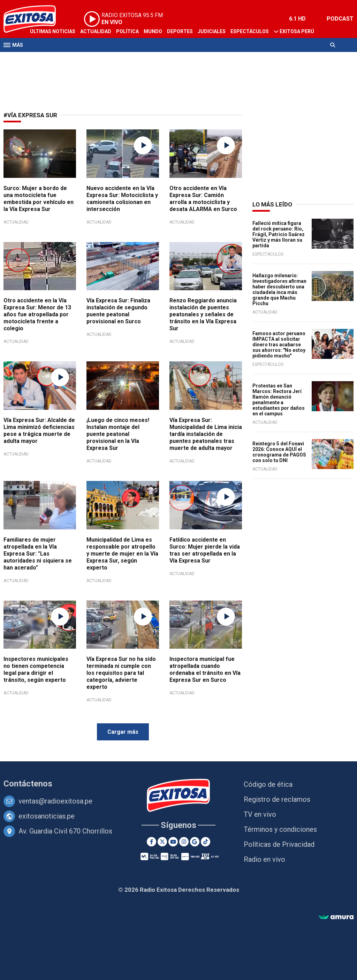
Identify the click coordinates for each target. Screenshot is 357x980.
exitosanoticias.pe (47, 816)
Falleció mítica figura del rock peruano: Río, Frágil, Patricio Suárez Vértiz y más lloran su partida (279, 234)
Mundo (153, 31)
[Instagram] (184, 842)
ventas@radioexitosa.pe (55, 801)
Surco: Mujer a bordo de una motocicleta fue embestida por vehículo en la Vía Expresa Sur (39, 199)
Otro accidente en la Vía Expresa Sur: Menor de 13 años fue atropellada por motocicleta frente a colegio (37, 314)
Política (127, 31)
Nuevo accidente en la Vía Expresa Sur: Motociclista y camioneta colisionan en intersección (122, 199)
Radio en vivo (264, 859)
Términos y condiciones (280, 829)
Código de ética (268, 784)
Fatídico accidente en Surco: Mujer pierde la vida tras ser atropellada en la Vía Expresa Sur (205, 550)
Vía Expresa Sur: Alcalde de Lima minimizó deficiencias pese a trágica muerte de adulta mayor (39, 431)
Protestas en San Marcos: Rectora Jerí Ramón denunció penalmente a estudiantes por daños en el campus (279, 400)
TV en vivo (260, 814)
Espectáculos (250, 31)
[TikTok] (206, 842)
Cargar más (123, 732)
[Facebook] (151, 842)
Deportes (180, 31)
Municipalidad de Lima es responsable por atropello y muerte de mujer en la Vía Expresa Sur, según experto (122, 554)
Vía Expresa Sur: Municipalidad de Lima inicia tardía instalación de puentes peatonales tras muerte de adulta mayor (206, 434)
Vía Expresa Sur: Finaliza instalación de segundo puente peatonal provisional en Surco (118, 311)
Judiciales (212, 31)
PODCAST (340, 19)
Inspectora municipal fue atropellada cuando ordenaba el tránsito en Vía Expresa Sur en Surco (205, 669)
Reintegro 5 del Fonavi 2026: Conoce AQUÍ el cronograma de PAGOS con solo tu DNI (279, 452)
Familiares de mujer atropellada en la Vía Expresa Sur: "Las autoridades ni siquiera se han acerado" (38, 554)
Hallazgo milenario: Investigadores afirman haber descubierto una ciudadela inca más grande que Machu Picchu (279, 289)
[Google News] (195, 842)
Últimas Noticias (53, 31)
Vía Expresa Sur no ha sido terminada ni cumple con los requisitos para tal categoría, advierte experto (121, 673)
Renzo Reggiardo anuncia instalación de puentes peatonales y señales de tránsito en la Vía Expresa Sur (203, 314)
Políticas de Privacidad (279, 844)
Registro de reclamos (277, 799)
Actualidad (96, 31)
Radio (70, 59)
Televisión (44, 59)
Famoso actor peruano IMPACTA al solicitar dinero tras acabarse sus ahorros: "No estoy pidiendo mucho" (279, 345)
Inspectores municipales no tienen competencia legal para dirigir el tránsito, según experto (36, 669)
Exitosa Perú (297, 31)
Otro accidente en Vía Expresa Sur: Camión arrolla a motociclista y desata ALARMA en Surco (203, 199)
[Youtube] (173, 842)
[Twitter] (162, 842)
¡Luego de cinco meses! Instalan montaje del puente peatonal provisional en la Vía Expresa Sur (118, 434)
